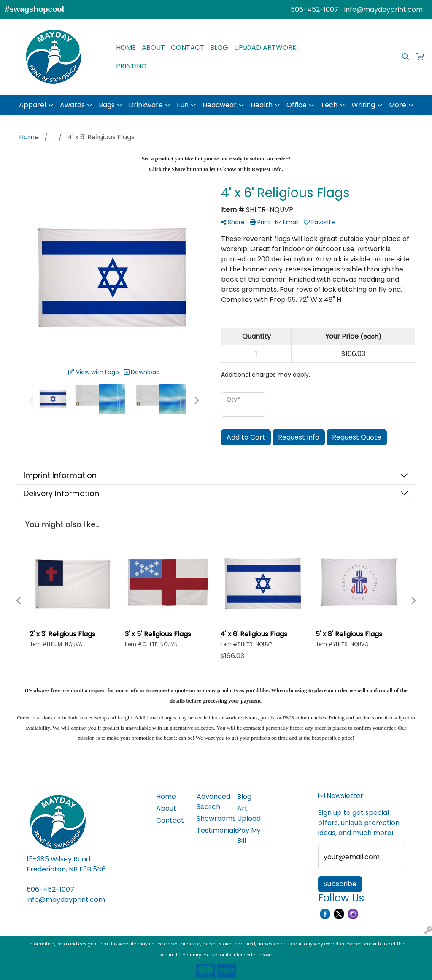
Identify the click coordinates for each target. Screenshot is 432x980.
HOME (126, 48)
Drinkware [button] (146, 105)
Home (166, 797)
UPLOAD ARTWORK (265, 48)
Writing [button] (363, 105)
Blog (244, 797)
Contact (170, 820)
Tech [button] (329, 105)
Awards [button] (72, 105)
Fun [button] (183, 105)
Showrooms (212, 818)
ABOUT (153, 48)
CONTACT (188, 48)
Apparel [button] (32, 105)
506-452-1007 (315, 10)
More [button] (398, 105)
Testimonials (212, 830)
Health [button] (262, 105)
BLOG (219, 48)
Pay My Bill (249, 835)
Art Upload (249, 813)
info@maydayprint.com (383, 10)
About (166, 808)
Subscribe (340, 884)
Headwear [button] (220, 105)
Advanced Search (212, 802)
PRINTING (131, 66)
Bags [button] (107, 105)
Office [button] (297, 105)
